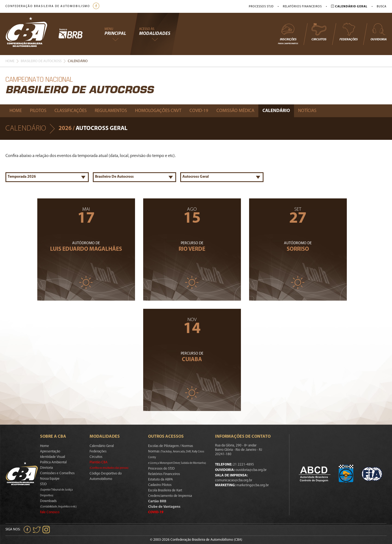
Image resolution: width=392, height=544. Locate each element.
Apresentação (50, 451)
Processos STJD (261, 7)
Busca (382, 7)
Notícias (307, 111)
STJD (56, 490)
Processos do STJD (161, 469)
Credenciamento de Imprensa (170, 496)
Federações (349, 32)
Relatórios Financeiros (302, 7)
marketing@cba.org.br (252, 485)
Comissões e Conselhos (57, 473)
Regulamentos (111, 111)
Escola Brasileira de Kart (165, 490)
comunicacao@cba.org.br (234, 480)
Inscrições (288, 34)
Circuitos (319, 32)
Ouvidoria (379, 32)
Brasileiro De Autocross (41, 61)
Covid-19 (199, 111)
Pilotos (38, 111)
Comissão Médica (235, 111)
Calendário (276, 111)
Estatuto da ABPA (160, 480)
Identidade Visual (53, 457)
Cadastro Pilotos (160, 485)
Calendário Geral (102, 446)
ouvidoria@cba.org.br (251, 470)
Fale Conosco (50, 512)
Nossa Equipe (50, 479)
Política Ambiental (53, 462)
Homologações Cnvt (158, 111)
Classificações (71, 111)
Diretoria (46, 468)
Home (10, 61)
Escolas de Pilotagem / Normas (171, 446)
